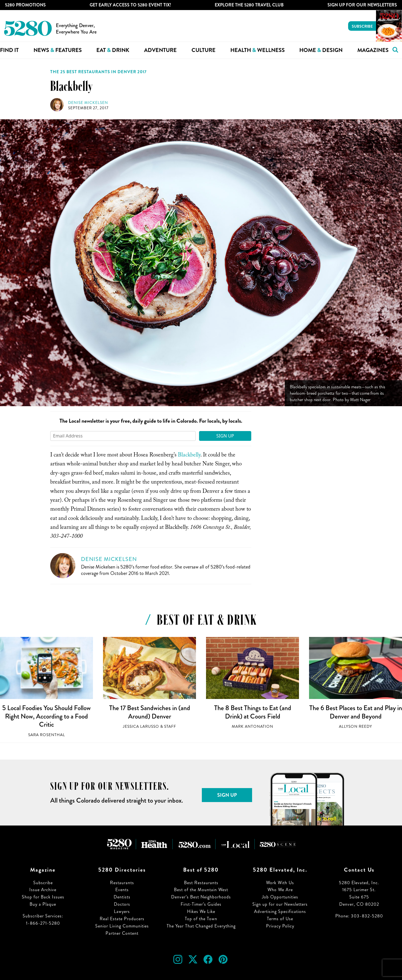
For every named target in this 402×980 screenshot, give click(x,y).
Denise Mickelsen (88, 103)
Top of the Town (201, 919)
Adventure (160, 50)
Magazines (373, 50)
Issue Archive (43, 890)
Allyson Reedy (356, 726)
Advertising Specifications (280, 911)
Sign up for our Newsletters (280, 904)
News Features (58, 50)
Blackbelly (189, 456)
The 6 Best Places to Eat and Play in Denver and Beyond (356, 712)
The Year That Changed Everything (201, 926)
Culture (204, 50)
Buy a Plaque (43, 904)
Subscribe (362, 26)
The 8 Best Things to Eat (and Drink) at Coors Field (253, 712)
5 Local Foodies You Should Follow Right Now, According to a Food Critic (46, 716)
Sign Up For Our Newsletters (362, 5)
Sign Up (225, 436)
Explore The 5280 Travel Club (249, 5)
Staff (170, 726)
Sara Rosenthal (47, 735)
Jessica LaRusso (141, 726)
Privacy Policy (280, 926)
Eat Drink (113, 50)
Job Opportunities (280, 897)
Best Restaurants (201, 883)
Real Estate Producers (122, 919)
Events (122, 890)
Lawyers (122, 911)
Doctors (122, 904)
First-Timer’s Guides (201, 904)
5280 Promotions (25, 5)
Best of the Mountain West (201, 890)
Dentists (122, 897)
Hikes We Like (201, 911)
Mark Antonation (253, 726)
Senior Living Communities (122, 926)
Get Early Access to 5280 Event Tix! (130, 5)
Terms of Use (280, 919)
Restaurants (122, 883)
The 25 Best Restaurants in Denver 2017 (98, 72)
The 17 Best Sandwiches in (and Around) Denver (150, 712)
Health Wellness (258, 50)
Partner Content (122, 933)
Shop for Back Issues (43, 897)
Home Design (321, 50)
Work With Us (280, 883)
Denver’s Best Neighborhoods (201, 897)
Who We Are (280, 890)
